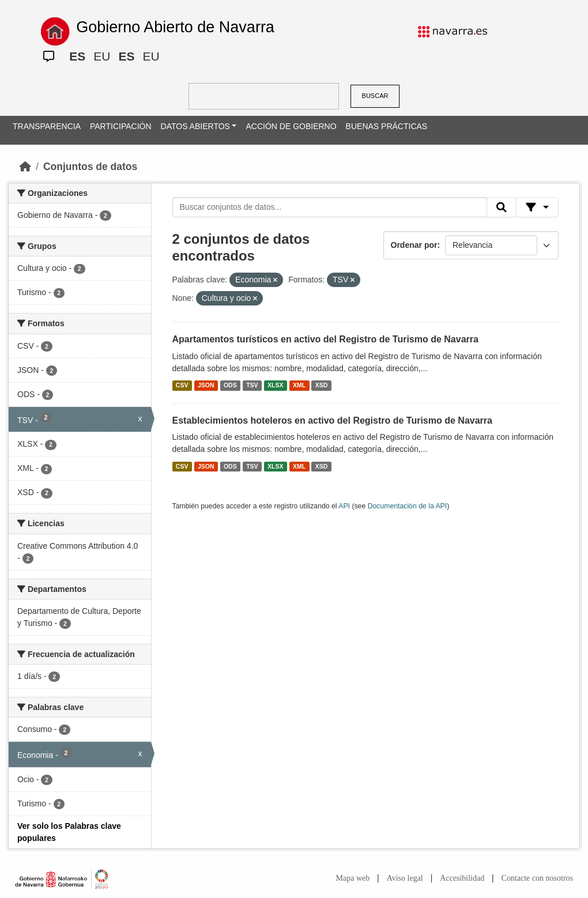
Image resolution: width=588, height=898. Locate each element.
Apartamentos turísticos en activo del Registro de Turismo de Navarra (325, 339)
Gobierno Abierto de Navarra (175, 27)
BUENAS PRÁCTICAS (387, 126)
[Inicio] (25, 167)
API (344, 506)
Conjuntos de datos (90, 167)
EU (102, 56)
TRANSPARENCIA (47, 126)
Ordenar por (414, 245)
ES (77, 56)
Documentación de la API (408, 506)
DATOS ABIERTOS (195, 126)
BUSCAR (375, 96)
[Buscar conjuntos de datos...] (330, 207)
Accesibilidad (462, 878)
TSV (252, 386)
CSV (182, 386)
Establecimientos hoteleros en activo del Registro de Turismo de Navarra (332, 420)
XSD (322, 386)
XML (299, 386)
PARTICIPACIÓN (121, 126)
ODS (230, 386)
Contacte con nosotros (537, 878)
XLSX (275, 386)
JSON (206, 386)
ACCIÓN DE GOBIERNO (291, 126)
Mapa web (353, 878)
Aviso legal (405, 878)
